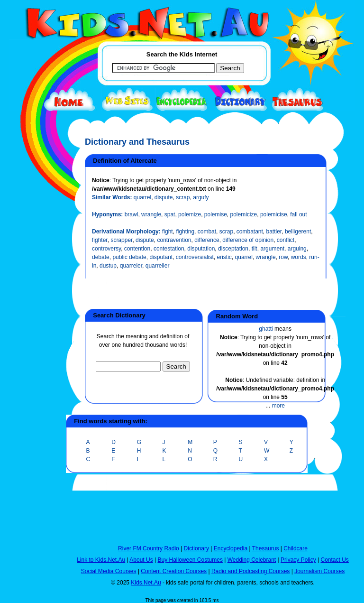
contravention (174, 240)
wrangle (151, 214)
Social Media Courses (109, 571)
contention (137, 249)
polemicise (274, 214)
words (299, 257)
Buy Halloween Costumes (190, 560)
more (278, 406)
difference (207, 240)
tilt (255, 249)
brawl (132, 214)
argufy (201, 197)
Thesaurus (266, 548)
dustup (108, 266)
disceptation (233, 249)
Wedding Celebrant (252, 560)
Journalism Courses (319, 571)
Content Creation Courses (174, 571)
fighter (100, 240)
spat (170, 214)
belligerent (298, 232)
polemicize (244, 214)
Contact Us (334, 560)
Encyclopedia (231, 548)
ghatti (266, 329)
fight (168, 232)
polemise (216, 214)
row (283, 257)
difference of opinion (248, 240)
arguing (297, 249)
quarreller (158, 266)
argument (272, 249)
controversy (106, 249)
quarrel (142, 197)
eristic (224, 257)
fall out (298, 214)
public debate (129, 257)
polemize (190, 214)
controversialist (195, 257)
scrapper (121, 240)
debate (101, 257)
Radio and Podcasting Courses (250, 571)
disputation (201, 249)
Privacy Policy (298, 560)
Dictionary (196, 548)
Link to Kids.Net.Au (101, 560)
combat (207, 232)
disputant (161, 257)
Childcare (296, 548)
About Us (141, 560)
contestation (169, 249)
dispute (164, 197)
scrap (183, 197)
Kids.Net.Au (146, 583)
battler (274, 232)
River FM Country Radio (149, 548)
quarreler (131, 266)
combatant (250, 232)
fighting (185, 232)
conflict (286, 240)
